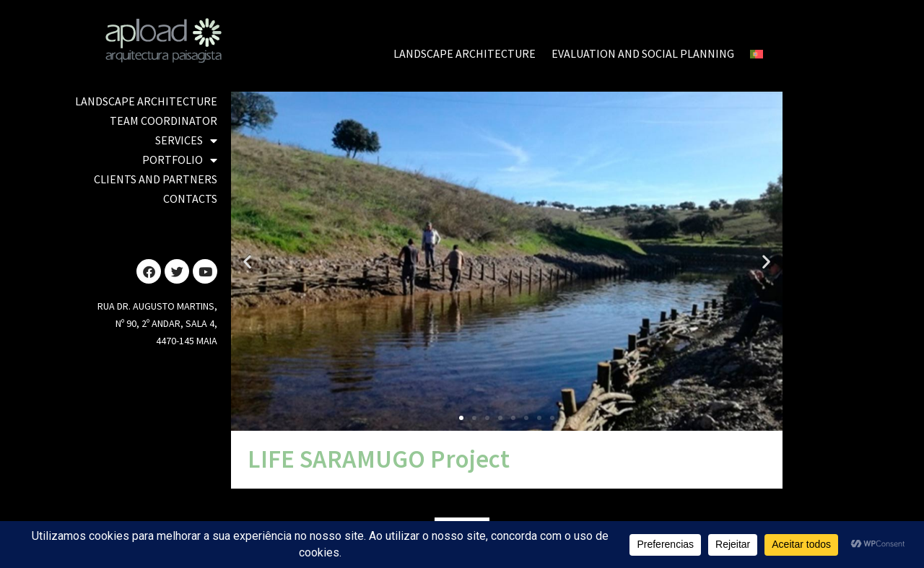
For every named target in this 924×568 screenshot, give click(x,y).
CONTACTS (190, 198)
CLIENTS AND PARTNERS (156, 179)
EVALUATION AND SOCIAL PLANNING (643, 53)
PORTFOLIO (180, 160)
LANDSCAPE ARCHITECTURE (465, 53)
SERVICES (186, 140)
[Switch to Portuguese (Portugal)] (757, 54)
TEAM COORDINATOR (164, 121)
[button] (247, 261)
